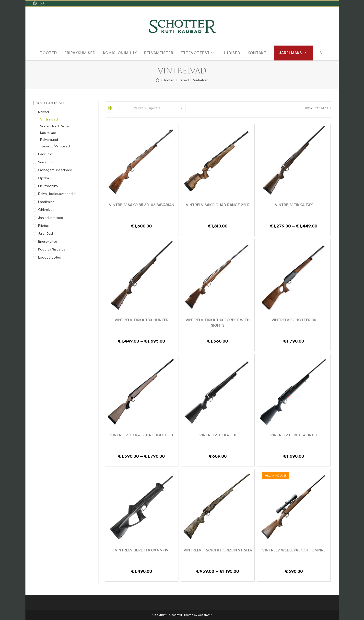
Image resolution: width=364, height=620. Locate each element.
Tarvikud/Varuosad (55, 146)
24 (322, 108)
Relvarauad (49, 140)
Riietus (43, 226)
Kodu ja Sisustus (52, 249)
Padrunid (45, 154)
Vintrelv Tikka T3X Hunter (142, 320)
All (329, 108)
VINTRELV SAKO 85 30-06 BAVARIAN (142, 205)
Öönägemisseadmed (55, 170)
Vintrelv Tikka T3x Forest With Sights (218, 322)
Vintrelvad (201, 80)
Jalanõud (46, 233)
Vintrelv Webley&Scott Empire (294, 550)
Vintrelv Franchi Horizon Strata (218, 550)
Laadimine (46, 202)
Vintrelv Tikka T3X (294, 205)
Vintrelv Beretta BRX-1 (294, 435)
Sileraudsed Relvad (55, 126)
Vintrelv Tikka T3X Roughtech (142, 435)
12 (317, 108)
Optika (44, 178)
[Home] (158, 80)
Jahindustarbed (51, 218)
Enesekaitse (48, 242)
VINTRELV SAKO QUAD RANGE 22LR (218, 205)
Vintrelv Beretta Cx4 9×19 (142, 550)
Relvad (44, 112)
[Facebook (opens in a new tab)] (35, 4)
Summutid (46, 162)
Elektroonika (48, 186)
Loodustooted (50, 257)
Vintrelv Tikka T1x (218, 435)
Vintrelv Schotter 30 (294, 320)
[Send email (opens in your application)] (42, 4)
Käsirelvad (48, 133)
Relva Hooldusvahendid (57, 194)
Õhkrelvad (46, 210)
